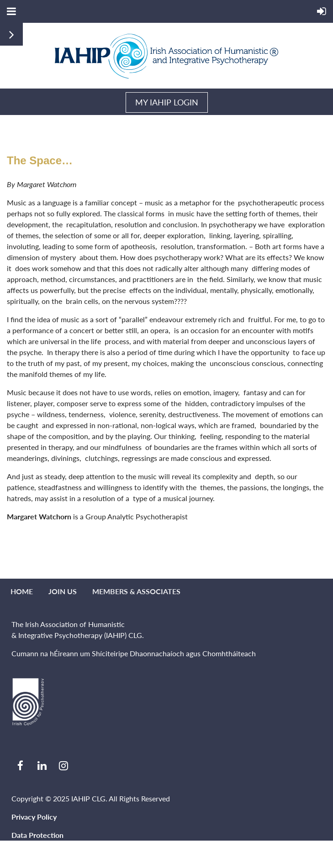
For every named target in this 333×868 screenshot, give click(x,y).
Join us (63, 591)
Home (22, 591)
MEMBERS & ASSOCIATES (136, 591)
